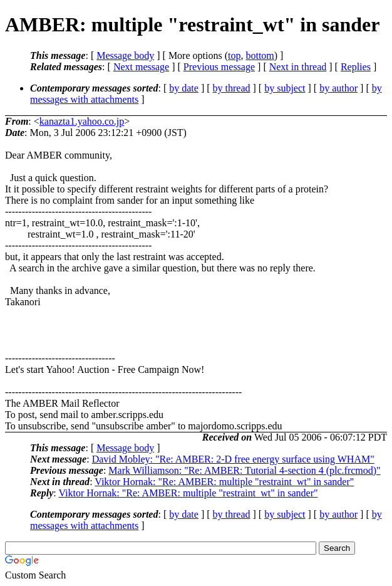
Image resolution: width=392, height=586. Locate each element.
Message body (125, 55)
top (234, 55)
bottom (260, 55)
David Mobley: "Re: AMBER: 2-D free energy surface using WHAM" (233, 459)
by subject (285, 88)
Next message (141, 67)
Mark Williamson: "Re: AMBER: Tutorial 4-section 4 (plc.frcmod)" (244, 470)
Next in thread (298, 67)
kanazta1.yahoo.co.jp (82, 121)
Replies (356, 67)
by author (338, 88)
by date (184, 88)
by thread (232, 88)
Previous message (219, 67)
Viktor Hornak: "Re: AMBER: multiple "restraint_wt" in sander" (224, 482)
